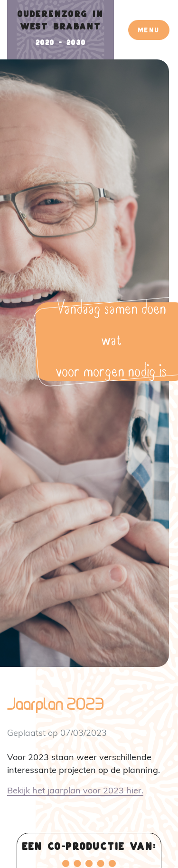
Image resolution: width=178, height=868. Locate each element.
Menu (149, 30)
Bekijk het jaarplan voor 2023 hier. (75, 790)
